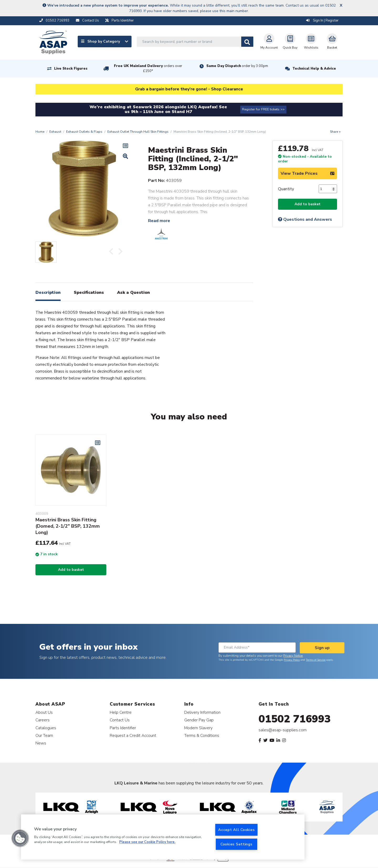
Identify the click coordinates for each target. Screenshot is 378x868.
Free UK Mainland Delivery (148, 68)
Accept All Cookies (236, 830)
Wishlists (311, 42)
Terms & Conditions (202, 735)
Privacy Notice (293, 656)
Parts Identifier (123, 728)
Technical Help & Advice (314, 69)
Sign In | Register (322, 20)
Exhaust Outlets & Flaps (84, 132)
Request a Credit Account (133, 735)
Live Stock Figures (71, 69)
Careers (43, 720)
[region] (163, 837)
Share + (335, 132)
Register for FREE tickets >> (263, 109)
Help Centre (121, 712)
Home (40, 132)
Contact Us (120, 720)
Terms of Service (316, 660)
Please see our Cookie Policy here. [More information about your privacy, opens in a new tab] (147, 842)
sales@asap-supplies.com (283, 730)
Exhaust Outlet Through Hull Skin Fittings (138, 132)
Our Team (44, 735)
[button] (20, 838)
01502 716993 (295, 719)
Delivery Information (202, 712)
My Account (269, 42)
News (41, 743)
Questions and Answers (305, 219)
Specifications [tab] (89, 292)
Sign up (322, 648)
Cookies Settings (237, 844)
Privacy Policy (292, 660)
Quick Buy (290, 42)
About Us (44, 712)
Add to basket (308, 204)
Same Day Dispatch (237, 66)
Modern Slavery (198, 728)
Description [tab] (48, 292)
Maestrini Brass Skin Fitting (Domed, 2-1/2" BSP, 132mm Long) (68, 526)
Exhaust (55, 132)
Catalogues (46, 728)
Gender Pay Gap (199, 720)
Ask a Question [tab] (133, 292)
